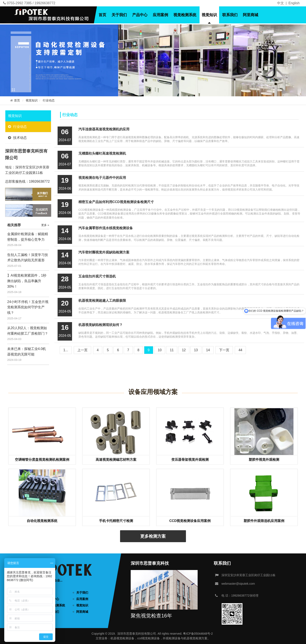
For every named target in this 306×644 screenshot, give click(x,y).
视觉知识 (209, 15)
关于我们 (119, 15)
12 (184, 350)
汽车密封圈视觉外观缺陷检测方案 (104, 252)
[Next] (224, 350)
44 (240, 350)
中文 (280, 3)
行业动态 (49, 100)
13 (196, 350)
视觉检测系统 (185, 15)
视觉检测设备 (125, 638)
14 (208, 350)
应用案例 (160, 15)
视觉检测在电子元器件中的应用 (102, 178)
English (294, 3)
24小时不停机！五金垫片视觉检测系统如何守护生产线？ (28, 307)
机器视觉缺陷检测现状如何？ (101, 325)
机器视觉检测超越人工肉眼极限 (102, 301)
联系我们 (230, 15)
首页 (102, 15)
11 (172, 350)
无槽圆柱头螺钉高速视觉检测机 (102, 153)
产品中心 (140, 15)
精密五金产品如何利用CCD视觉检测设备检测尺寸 (116, 202)
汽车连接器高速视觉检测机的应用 (104, 129)
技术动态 (17, 138)
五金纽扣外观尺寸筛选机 (97, 276)
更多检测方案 (153, 536)
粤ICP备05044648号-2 (198, 634)
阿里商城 (251, 15)
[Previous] (82, 350)
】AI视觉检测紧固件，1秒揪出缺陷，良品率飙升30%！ (27, 281)
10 (160, 350)
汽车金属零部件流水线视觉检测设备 (106, 228)
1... (66, 350)
